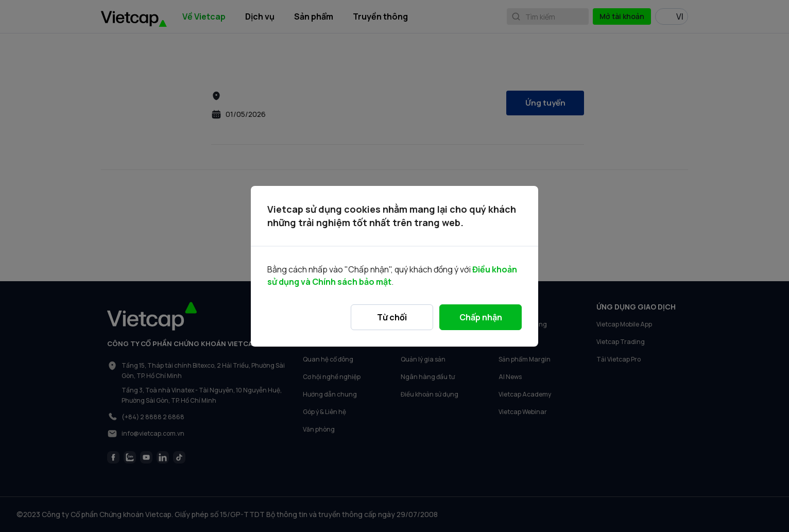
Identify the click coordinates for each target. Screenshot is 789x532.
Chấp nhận (481, 317)
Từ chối (392, 317)
